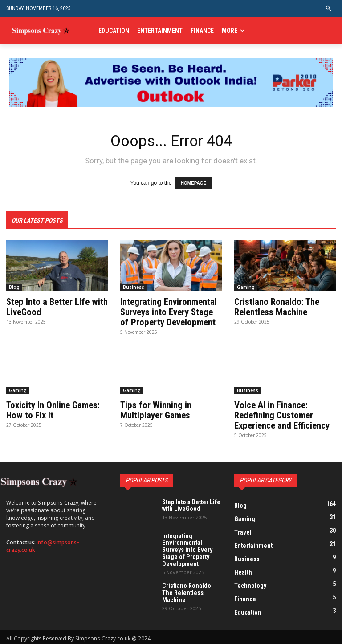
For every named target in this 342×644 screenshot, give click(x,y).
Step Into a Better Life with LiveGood (56, 307)
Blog (14, 287)
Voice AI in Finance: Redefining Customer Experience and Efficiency (281, 413)
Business (134, 287)
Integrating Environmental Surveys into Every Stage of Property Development (171, 312)
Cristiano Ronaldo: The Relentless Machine (275, 307)
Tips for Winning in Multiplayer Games (155, 409)
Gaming (246, 287)
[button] (329, 9)
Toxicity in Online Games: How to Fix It (52, 409)
